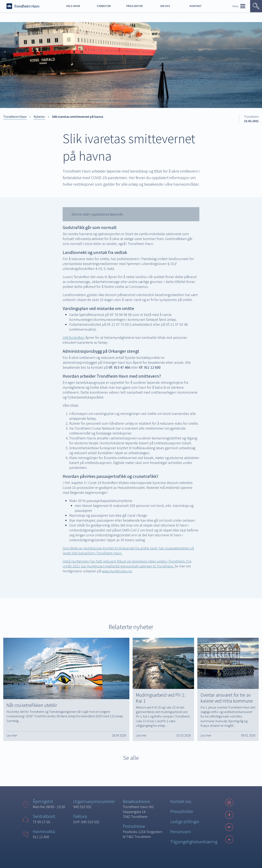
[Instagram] (229, 803)
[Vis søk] (256, 6)
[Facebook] (229, 815)
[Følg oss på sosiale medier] (229, 827)
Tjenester (104, 6)
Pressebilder (182, 811)
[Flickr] (229, 827)
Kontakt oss (181, 801)
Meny (239, 6)
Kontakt (196, 6)
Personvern (181, 832)
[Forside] (23, 6)
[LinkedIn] (229, 839)
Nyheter (39, 117)
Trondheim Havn (15, 117)
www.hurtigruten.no (117, 571)
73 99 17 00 (41, 822)
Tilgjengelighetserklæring (194, 842)
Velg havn (73, 6)
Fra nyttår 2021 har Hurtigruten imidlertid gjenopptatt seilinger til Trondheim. (127, 564)
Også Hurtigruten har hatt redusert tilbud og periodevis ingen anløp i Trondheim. (124, 561)
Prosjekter (134, 6)
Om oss (165, 6)
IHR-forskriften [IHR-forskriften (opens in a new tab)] (74, 337)
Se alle (131, 758)
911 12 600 (41, 837)
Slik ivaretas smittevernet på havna (78, 117)
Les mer (12, 735)
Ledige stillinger (185, 822)
